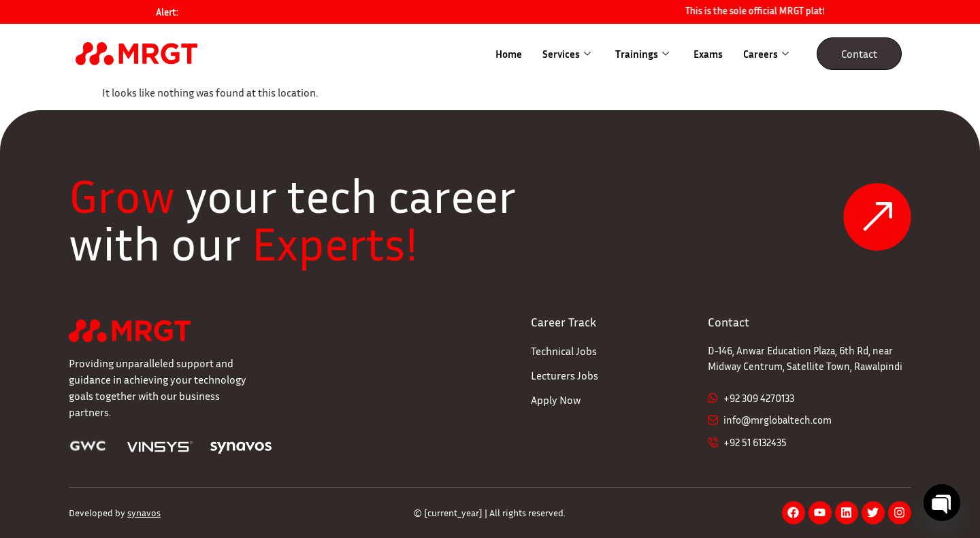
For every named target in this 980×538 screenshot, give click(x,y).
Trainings (642, 54)
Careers (766, 54)
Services (567, 54)
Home (509, 54)
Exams (708, 54)
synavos (144, 512)
